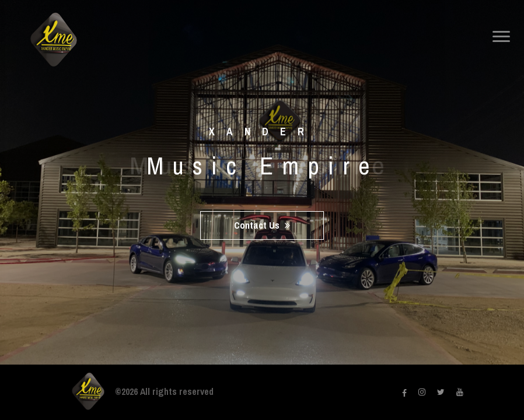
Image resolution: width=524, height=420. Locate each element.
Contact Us (262, 225)
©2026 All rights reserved (164, 391)
